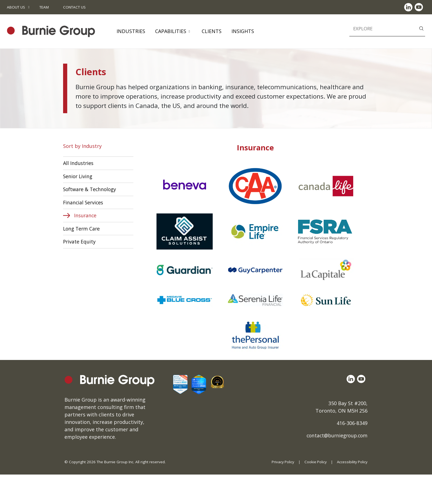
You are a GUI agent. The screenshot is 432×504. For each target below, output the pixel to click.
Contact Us (74, 7)
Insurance (86, 216)
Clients (212, 31)
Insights (243, 31)
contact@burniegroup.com (335, 435)
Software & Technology (91, 189)
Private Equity (80, 242)
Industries (131, 31)
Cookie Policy (314, 462)
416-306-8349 (352, 423)
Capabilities (171, 31)
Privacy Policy (281, 462)
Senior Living (78, 176)
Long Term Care (82, 229)
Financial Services (84, 203)
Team (44, 7)
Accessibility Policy (352, 462)
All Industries (79, 163)
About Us (16, 7)
